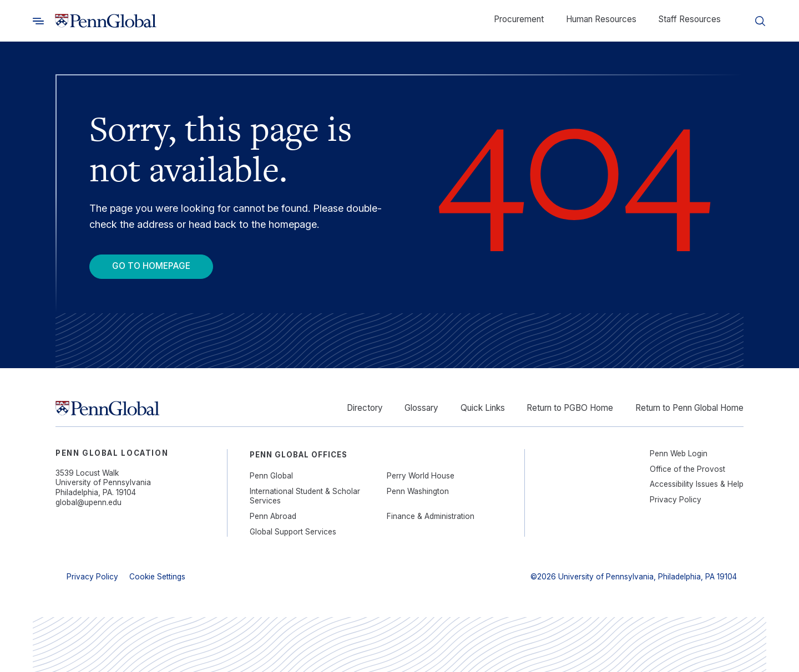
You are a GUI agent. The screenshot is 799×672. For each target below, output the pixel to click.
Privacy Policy (676, 500)
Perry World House (421, 476)
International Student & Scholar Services (305, 496)
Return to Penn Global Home (689, 408)
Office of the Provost (687, 469)
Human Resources (601, 19)
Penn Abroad (273, 516)
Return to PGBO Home (570, 408)
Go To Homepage (151, 266)
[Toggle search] (38, 21)
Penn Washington (418, 491)
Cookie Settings (157, 577)
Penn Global (271, 476)
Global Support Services (293, 532)
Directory (365, 408)
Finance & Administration (431, 516)
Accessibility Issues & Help (697, 484)
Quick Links (483, 408)
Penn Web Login (679, 454)
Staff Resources (689, 19)
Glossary (421, 408)
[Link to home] (106, 21)
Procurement (519, 19)
